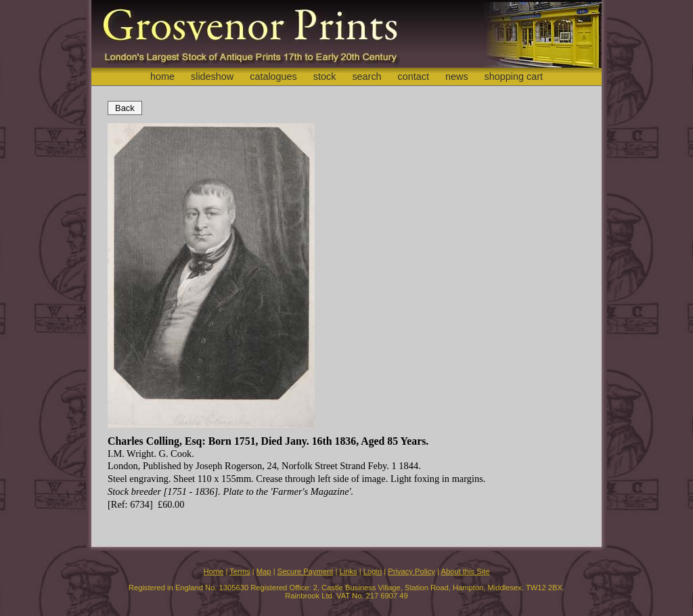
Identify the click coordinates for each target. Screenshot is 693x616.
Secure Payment (306, 571)
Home (213, 571)
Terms (240, 571)
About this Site (465, 571)
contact (413, 76)
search (366, 76)
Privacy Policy (411, 571)
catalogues (273, 76)
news (457, 76)
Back (125, 108)
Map (264, 571)
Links (349, 571)
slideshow (212, 76)
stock (325, 76)
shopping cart (514, 76)
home (162, 76)
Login (373, 571)
